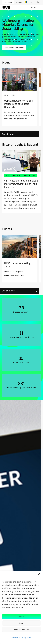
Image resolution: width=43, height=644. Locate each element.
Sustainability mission (14, 48)
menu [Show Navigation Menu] (34, 7)
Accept (22, 617)
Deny (21, 623)
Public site (8, 2)
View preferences (21, 629)
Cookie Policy (16, 638)
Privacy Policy (26, 638)
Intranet (19, 2)
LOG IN (33, 2)
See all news (8, 134)
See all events (9, 291)
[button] (39, 574)
